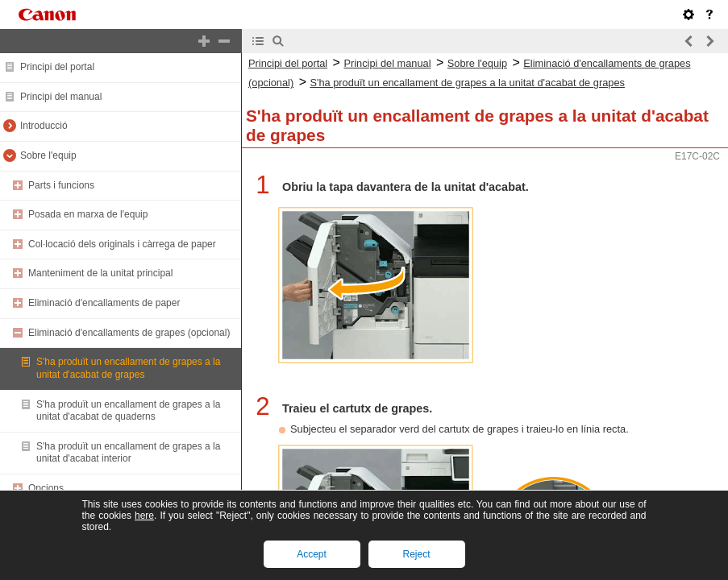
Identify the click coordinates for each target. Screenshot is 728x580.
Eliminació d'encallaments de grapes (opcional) (129, 333)
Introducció (44, 126)
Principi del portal (57, 67)
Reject (416, 554)
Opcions (46, 488)
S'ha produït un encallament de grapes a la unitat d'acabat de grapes (128, 368)
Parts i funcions (61, 185)
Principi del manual (61, 97)
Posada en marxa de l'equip (88, 214)
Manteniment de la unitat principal (100, 273)
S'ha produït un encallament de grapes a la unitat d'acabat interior (128, 453)
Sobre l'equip (48, 155)
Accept (312, 554)
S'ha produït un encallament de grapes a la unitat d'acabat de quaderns (128, 411)
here (144, 516)
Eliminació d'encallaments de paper (104, 303)
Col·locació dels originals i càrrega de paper (122, 244)
